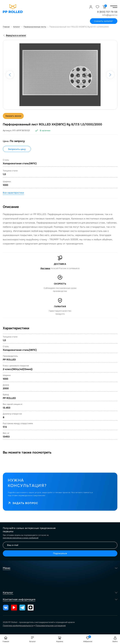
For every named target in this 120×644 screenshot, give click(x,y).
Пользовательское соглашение (51, 626)
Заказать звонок (13, 116)
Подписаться (60, 553)
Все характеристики (13, 193)
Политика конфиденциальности (18, 626)
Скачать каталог (104, 21)
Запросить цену (17, 149)
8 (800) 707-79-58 (107, 12)
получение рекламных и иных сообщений (21, 538)
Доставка (45, 268)
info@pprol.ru (110, 15)
